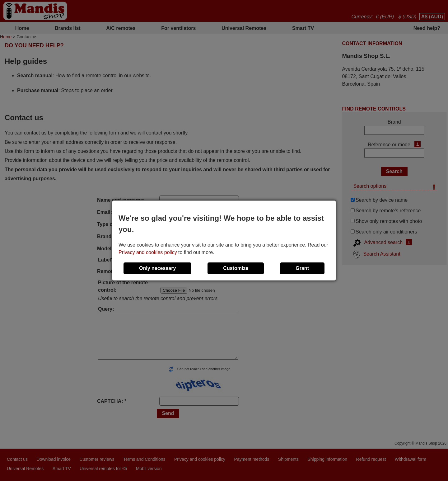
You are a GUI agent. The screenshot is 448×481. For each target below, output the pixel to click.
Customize (236, 268)
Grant (302, 268)
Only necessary (157, 268)
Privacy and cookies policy (148, 252)
